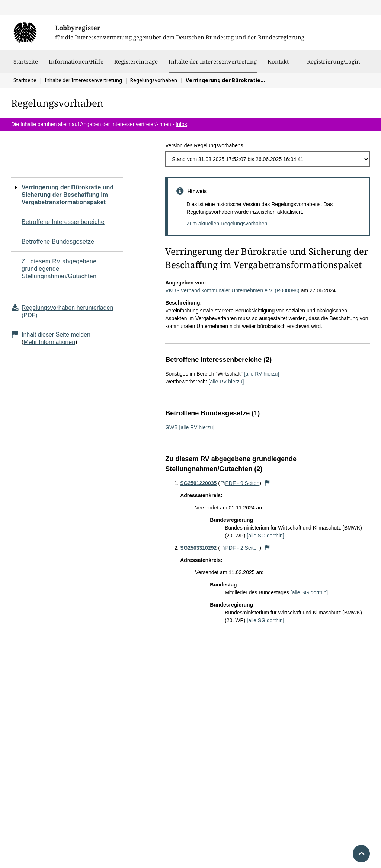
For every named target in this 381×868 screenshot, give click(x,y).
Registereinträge (136, 65)
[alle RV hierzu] (262, 374)
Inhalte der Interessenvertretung (213, 61)
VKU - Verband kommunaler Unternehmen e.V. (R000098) (232, 290)
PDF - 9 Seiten (240, 483)
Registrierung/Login (334, 65)
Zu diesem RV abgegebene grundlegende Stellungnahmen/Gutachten (59, 269)
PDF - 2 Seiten (240, 548)
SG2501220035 (198, 483)
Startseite (26, 65)
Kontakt (278, 65)
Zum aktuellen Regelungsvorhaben (227, 224)
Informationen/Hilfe (76, 65)
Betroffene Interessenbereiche (63, 222)
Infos (181, 124)
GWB (171, 427)
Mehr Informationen (49, 342)
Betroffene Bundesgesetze (58, 242)
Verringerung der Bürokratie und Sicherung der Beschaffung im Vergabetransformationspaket (68, 195)
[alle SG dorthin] (265, 536)
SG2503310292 (198, 548)
